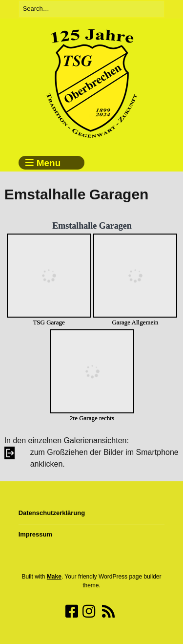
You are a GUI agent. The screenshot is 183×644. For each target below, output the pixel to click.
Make (54, 577)
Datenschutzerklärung (52, 513)
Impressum (35, 534)
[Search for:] (92, 9)
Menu (49, 163)
